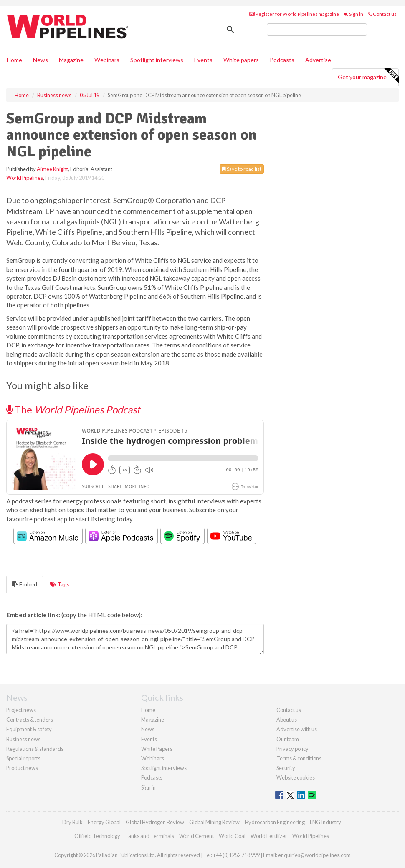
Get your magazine (368, 76)
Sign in (354, 14)
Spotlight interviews (157, 60)
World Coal (232, 836)
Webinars (107, 60)
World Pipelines (25, 178)
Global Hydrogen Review (155, 822)
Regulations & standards (35, 749)
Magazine (71, 60)
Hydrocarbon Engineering (275, 822)
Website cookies (296, 777)
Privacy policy (292, 749)
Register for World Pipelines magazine (294, 14)
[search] (317, 30)
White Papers (157, 749)
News (148, 729)
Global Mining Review (214, 822)
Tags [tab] (60, 584)
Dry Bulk (72, 822)
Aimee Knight (52, 169)
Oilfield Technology (97, 836)
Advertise (318, 60)
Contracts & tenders (30, 720)
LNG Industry (325, 822)
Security (286, 768)
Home (14, 60)
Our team (288, 739)
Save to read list (242, 169)
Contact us (382, 14)
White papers (241, 60)
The (73, 409)
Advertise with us (297, 729)
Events (203, 60)
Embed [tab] (25, 584)
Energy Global (104, 822)
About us (287, 720)
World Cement (196, 836)
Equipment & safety (29, 729)
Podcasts (282, 60)
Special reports (23, 758)
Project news (21, 710)
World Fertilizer (269, 836)
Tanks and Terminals (150, 836)
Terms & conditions (299, 758)
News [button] (40, 60)
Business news (23, 739)
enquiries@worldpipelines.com (314, 855)
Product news (22, 768)
